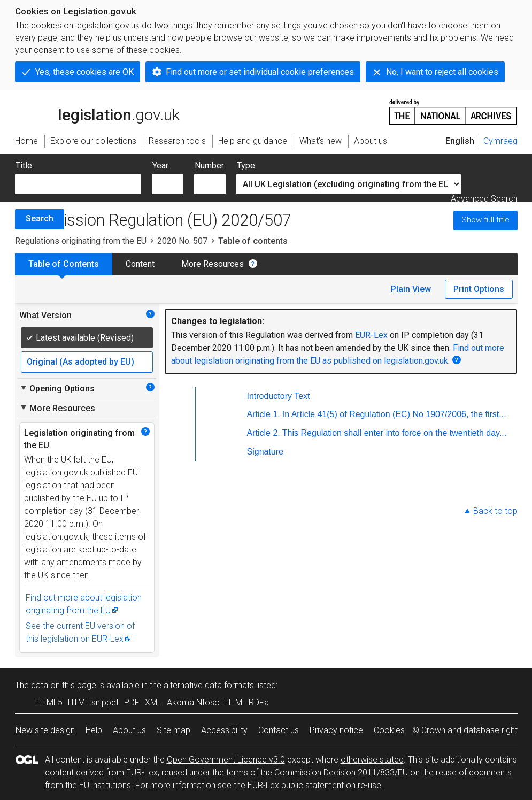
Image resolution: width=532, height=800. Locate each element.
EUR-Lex (371, 335)
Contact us (279, 730)
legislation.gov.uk (97, 111)
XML (153, 702)
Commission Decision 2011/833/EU (341, 772)
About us (129, 730)
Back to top (495, 511)
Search (40, 218)
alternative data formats (209, 685)
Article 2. (264, 433)
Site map (174, 730)
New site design (45, 730)
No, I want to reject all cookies (442, 72)
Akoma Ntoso (193, 702)
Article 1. (264, 414)
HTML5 (49, 702)
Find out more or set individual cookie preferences (260, 72)
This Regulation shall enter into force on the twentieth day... (395, 433)
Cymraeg (500, 141)
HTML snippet (93, 702)
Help (94, 730)
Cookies (389, 730)
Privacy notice (336, 730)
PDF (132, 702)
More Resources (213, 264)
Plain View (411, 289)
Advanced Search (484, 199)
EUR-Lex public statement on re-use (314, 785)
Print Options (479, 289)
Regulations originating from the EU (81, 241)
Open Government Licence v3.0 (226, 760)
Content (140, 264)
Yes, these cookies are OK (84, 72)
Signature (265, 452)
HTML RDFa (247, 702)
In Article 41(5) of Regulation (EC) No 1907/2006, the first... (394, 414)
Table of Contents (64, 264)
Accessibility (224, 730)
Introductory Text (279, 396)
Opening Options (57, 388)
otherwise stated (372, 760)
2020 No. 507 (182, 241)
